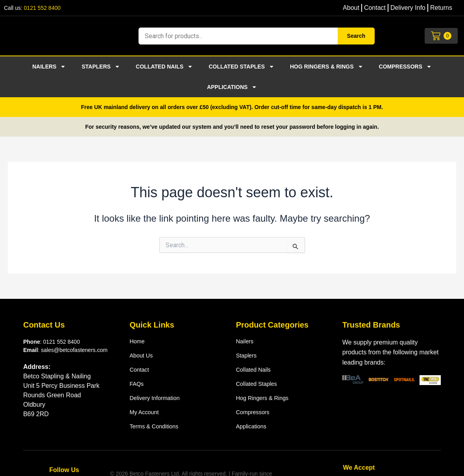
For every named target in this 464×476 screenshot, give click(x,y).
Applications (232, 87)
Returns (441, 8)
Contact (375, 8)
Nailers (49, 67)
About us (142, 355)
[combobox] (238, 36)
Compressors (405, 67)
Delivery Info (408, 8)
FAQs (137, 384)
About (351, 8)
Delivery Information (157, 398)
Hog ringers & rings (327, 67)
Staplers (101, 67)
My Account (146, 412)
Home (138, 341)
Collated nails (164, 67)
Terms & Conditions (157, 426)
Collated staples (241, 67)
